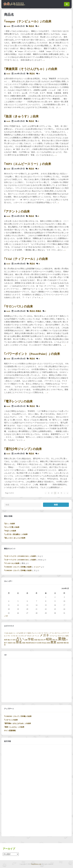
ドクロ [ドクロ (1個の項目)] (13, 636)
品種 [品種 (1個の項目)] (26, 640)
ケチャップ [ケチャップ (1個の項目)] (48, 633)
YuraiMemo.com (36, 864)
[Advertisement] (36, 680)
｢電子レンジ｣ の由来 (18, 401)
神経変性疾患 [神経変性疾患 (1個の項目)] (30, 643)
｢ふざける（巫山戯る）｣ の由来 (16, 534)
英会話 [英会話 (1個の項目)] (44, 643)
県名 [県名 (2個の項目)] (19, 642)
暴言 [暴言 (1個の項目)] (54, 640)
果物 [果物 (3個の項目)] (62, 639)
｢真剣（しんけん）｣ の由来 (14, 727)
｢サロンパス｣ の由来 (18, 306)
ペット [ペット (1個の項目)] (37, 636)
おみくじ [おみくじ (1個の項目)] (12, 633)
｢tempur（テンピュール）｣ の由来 (28, 21)
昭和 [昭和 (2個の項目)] (49, 639)
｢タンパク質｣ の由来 (12, 527)
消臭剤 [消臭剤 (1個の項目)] (10, 643)
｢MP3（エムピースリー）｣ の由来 (28, 164)
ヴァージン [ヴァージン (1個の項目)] (61, 636)
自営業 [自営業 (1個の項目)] (39, 643)
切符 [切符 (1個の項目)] (14, 640)
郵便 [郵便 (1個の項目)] (62, 643)
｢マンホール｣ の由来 (12, 563)
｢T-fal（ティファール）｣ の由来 (26, 259)
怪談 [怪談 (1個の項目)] (39, 640)
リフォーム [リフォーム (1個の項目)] (53, 636)
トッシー (37, 567)
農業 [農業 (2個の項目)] (53, 642)
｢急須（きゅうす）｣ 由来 (21, 116)
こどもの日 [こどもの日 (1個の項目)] (19, 633)
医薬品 (38, 311)
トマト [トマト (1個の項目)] (8, 636)
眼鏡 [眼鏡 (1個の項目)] (24, 643)
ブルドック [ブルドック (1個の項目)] (31, 636)
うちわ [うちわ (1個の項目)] (6, 633)
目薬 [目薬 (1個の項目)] (14, 643)
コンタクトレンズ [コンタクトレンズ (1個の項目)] (58, 633)
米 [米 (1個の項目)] (36, 643)
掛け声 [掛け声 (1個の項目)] (43, 640)
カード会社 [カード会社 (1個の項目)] (27, 633)
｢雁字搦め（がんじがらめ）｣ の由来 (17, 723)
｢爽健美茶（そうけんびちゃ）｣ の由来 (31, 69)
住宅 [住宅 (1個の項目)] (67, 636)
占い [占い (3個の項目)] (20, 639)
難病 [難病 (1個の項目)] (65, 643)
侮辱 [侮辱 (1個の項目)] (6, 640)
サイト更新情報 (10, 731)
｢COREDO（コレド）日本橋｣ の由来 (18, 567)
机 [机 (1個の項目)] (57, 640)
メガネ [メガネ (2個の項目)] (44, 635)
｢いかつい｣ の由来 (11, 720)
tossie (8, 26)
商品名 (31, 26)
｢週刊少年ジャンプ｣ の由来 (23, 449)
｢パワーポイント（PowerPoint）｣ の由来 (32, 354)
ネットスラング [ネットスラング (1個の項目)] (21, 636)
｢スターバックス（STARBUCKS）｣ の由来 (20, 556)
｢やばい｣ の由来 (10, 531)
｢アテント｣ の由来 (17, 211)
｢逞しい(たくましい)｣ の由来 (15, 538)
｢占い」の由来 (9, 524)
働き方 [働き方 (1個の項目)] (10, 640)
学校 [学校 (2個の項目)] (31, 639)
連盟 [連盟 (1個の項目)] (58, 643)
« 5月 (6, 616)
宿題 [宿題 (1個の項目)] (36, 640)
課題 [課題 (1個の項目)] (48, 643)
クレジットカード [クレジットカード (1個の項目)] (37, 633)
